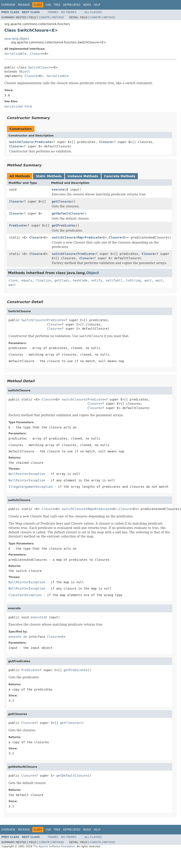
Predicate (43, 142)
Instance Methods (83, 176)
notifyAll (114, 280)
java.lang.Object (17, 39)
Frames (53, 12)
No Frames (69, 12)
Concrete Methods (120, 176)
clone (13, 280)
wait (148, 280)
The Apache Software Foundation (54, 846)
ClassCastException (25, 595)
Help (97, 5)
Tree (57, 5)
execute (58, 189)
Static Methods (49, 176)
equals (27, 280)
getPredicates (64, 225)
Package (24, 5)
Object (25, 72)
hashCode (80, 280)
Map (80, 237)
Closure (36, 54)
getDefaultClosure (67, 213)
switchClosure (64, 237)
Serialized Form (18, 106)
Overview (8, 5)
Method (58, 17)
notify (97, 280)
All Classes (93, 12)
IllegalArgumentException (30, 487)
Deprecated (72, 5)
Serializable (15, 54)
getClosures (62, 201)
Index (87, 5)
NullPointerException (27, 474)
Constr (44, 17)
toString (133, 280)
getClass (62, 280)
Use (48, 5)
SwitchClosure (40, 67)
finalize (43, 280)
